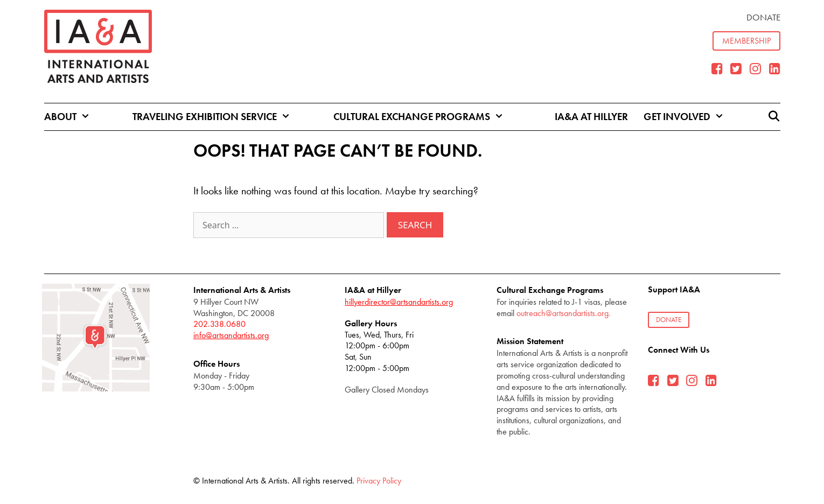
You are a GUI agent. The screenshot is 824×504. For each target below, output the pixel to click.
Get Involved (693, 117)
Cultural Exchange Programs (428, 117)
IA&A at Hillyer (591, 117)
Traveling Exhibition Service (221, 117)
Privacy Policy (379, 481)
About (77, 117)
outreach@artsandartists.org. (564, 313)
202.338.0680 (219, 324)
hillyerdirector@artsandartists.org (399, 302)
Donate (763, 17)
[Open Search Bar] (773, 117)
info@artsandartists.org (231, 335)
